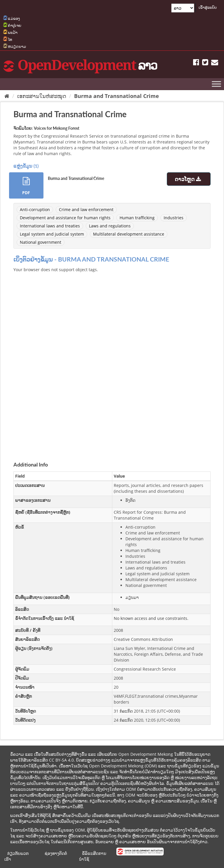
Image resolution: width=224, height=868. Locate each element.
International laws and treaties (50, 226)
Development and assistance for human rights (65, 218)
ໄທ (10, 39)
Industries (174, 218)
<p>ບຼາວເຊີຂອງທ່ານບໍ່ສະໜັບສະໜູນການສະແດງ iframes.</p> (112, 360)
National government (41, 242)
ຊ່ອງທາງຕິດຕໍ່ (56, 853)
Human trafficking (137, 218)
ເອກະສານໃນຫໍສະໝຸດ (42, 96)
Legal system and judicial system (52, 234)
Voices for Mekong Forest (57, 128)
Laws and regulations (110, 226)
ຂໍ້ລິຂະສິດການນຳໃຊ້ (93, 856)
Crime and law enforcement (86, 209)
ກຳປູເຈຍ (15, 25)
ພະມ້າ (13, 32)
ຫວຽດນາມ (17, 46)
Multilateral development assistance (129, 234)
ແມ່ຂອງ (14, 18)
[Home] (7, 96)
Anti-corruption (35, 209)
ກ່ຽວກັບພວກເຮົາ (16, 856)
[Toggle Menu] (216, 84)
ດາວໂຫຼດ (189, 179)
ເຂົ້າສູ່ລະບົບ (208, 7)
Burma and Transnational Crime (117, 96)
